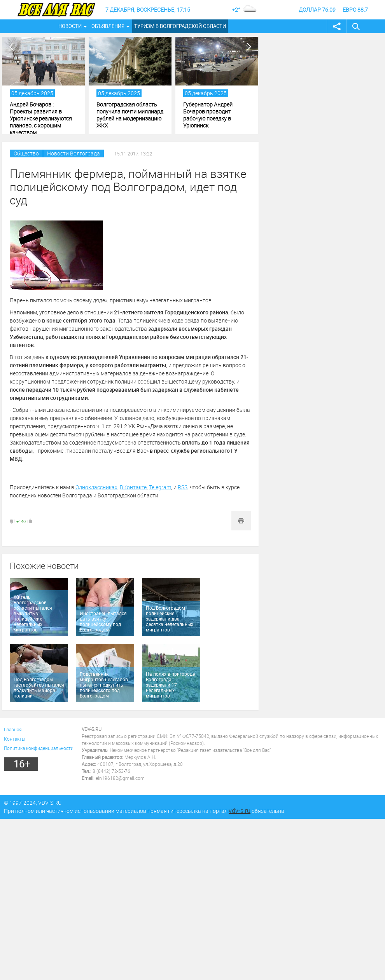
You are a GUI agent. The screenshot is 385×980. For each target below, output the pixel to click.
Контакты (15, 739)
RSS (183, 487)
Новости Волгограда (73, 153)
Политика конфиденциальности (39, 748)
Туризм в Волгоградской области (180, 26)
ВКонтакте (133, 487)
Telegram (160, 487)
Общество (26, 153)
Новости (70, 26)
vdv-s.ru (240, 811)
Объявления (108, 26)
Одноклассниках (96, 487)
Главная (13, 729)
